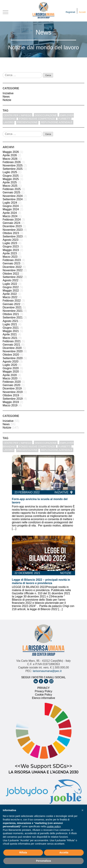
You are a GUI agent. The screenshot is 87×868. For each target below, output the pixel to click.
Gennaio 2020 (11, 385)
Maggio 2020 (11, 372)
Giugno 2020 (11, 368)
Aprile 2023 (10, 253)
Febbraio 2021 (12, 341)
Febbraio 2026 (12, 162)
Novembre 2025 (13, 165)
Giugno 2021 (11, 328)
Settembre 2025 (13, 169)
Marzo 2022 (10, 297)
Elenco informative (43, 698)
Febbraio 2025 (12, 189)
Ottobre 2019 (11, 395)
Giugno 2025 (11, 176)
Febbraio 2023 (12, 260)
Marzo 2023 (10, 257)
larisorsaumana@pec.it (47, 671)
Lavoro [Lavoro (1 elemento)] (9, 122)
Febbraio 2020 (12, 382)
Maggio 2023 (11, 250)
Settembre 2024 (13, 199)
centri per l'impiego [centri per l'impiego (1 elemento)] (17, 115)
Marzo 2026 (10, 159)
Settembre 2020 (13, 358)
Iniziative (8, 93)
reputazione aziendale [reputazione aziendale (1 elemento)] (57, 122)
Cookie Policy (44, 695)
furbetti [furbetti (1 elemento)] (64, 119)
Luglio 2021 (10, 324)
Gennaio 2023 (11, 263)
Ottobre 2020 (11, 355)
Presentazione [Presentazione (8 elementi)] (27, 122)
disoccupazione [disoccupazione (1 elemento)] (46, 115)
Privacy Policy (43, 691)
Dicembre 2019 (12, 388)
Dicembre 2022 (12, 267)
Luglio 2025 (10, 172)
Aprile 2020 (10, 375)
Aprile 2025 (10, 182)
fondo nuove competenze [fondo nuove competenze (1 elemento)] (37, 119)
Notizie (7, 100)
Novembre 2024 (13, 196)
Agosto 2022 (11, 280)
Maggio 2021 (11, 331)
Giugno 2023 (11, 247)
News (6, 97)
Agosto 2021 (11, 321)
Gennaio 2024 (11, 223)
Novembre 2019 (13, 392)
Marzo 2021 (10, 338)
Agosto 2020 (11, 362)
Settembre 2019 (13, 399)
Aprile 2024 (10, 213)
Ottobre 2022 (11, 274)
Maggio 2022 (11, 291)
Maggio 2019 (11, 402)
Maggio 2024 (11, 209)
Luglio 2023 (10, 243)
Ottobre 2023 (11, 233)
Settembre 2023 (13, 236)
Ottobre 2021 (11, 314)
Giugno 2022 (11, 287)
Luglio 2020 (10, 365)
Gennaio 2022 (11, 304)
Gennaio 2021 (11, 345)
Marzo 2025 (10, 186)
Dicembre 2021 (12, 307)
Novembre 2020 (13, 351)
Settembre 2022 (13, 277)
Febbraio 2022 (12, 301)
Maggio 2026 (11, 152)
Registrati (71, 12)
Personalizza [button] (44, 861)
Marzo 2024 (10, 216)
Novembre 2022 (13, 270)
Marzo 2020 (10, 378)
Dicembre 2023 (12, 226)
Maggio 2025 (11, 179)
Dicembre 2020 (12, 348)
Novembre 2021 (13, 311)
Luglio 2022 (10, 284)
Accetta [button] (64, 852)
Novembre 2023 (13, 230)
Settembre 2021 (13, 317)
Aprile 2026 (10, 155)
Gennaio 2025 (11, 192)
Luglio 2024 (10, 203)
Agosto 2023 (11, 240)
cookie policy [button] (54, 826)
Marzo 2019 (10, 405)
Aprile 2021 (10, 334)
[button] (82, 810)
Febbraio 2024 (12, 220)
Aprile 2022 (10, 294)
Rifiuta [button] (23, 852)
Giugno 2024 (11, 206)
